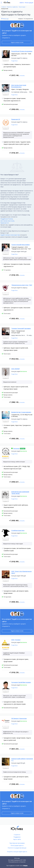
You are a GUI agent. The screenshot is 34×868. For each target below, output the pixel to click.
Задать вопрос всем (21, 42)
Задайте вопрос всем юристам (10, 235)
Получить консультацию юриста (17, 852)
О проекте (17, 835)
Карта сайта (17, 839)
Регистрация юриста (17, 845)
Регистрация (29, 3)
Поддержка (17, 837)
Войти (22, 3)
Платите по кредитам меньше (17, 848)
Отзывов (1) (6, 649)
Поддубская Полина (7, 219)
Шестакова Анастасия (7, 221)
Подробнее (14, 61)
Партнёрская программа (17, 843)
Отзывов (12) (6, 458)
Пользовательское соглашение (17, 862)
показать (22, 76)
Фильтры (6, 19)
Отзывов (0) (6, 61)
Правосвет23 (5, 223)
